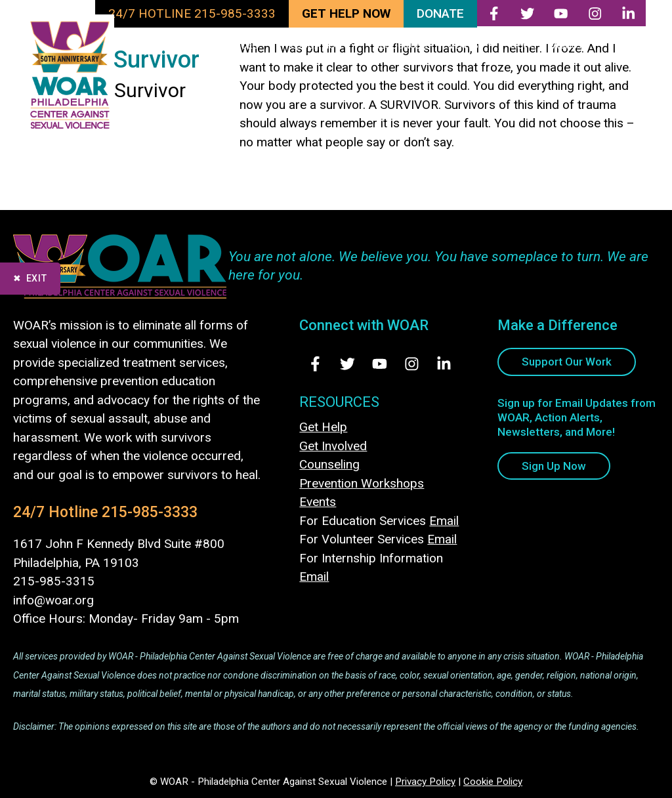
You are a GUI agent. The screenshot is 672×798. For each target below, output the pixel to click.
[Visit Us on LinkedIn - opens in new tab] (444, 364)
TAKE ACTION (164, 45)
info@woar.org (53, 600)
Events (318, 502)
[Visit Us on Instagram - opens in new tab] (412, 364)
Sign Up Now (554, 466)
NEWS (524, 45)
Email (444, 521)
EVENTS (473, 45)
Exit (37, 278)
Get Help (323, 427)
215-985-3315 (54, 581)
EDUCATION (328, 45)
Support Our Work (567, 362)
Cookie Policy (493, 782)
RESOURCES (401, 45)
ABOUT (580, 45)
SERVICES (249, 45)
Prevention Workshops (362, 483)
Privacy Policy (425, 782)
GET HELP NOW (346, 13)
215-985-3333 (150, 512)
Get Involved (333, 446)
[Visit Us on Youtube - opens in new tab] (380, 364)
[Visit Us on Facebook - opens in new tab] (315, 364)
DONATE (440, 13)
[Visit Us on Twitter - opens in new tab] (347, 364)
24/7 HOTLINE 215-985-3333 (192, 13)
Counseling (329, 464)
